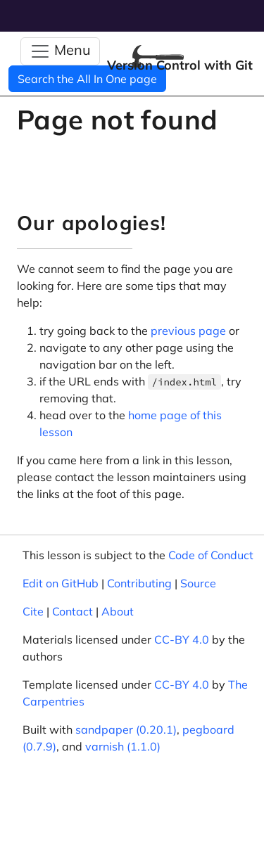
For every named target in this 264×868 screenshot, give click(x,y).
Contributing (139, 583)
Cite (33, 611)
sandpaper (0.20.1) (126, 729)
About (118, 611)
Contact (73, 611)
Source (198, 583)
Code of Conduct (211, 555)
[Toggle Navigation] (60, 51)
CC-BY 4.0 (182, 639)
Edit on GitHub (61, 583)
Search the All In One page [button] (87, 79)
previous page (188, 331)
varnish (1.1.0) (123, 746)
